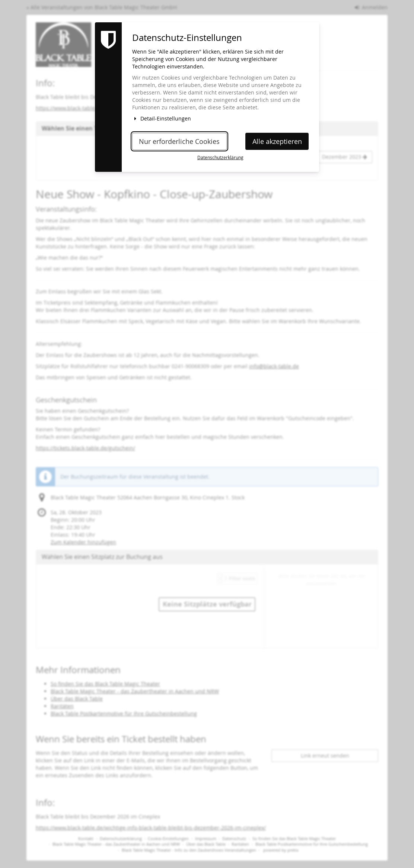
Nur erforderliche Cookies (179, 142)
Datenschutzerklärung (220, 157)
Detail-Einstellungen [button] (162, 118)
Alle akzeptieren (277, 142)
